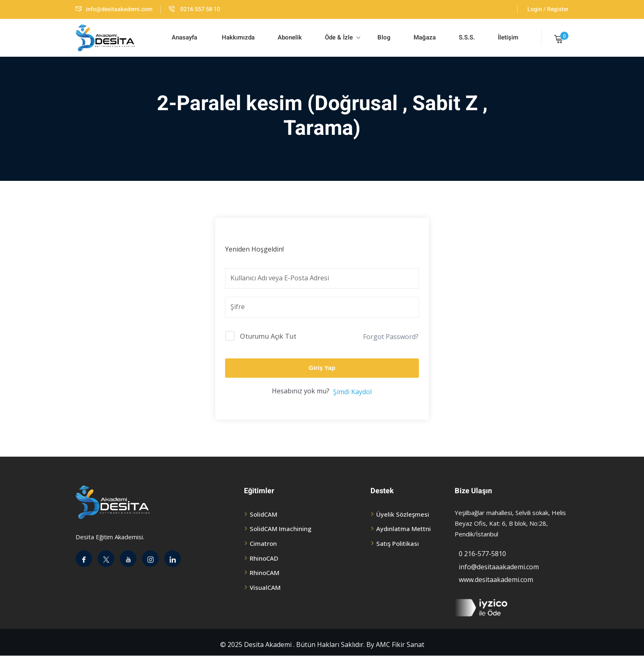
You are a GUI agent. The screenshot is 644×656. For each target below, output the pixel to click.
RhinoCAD (264, 558)
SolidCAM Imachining (281, 529)
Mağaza (425, 37)
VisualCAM (265, 587)
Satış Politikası (398, 543)
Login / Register (548, 9)
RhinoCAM (264, 573)
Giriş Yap (322, 368)
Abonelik (290, 37)
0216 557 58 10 (194, 9)
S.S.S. (467, 37)
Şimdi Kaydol (352, 392)
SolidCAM (263, 514)
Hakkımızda (237, 37)
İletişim (508, 37)
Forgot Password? (391, 337)
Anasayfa (184, 37)
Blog (383, 37)
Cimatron (263, 543)
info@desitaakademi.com (114, 9)
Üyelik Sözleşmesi (403, 514)
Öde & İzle (343, 37)
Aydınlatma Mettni (404, 529)
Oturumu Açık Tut (268, 336)
